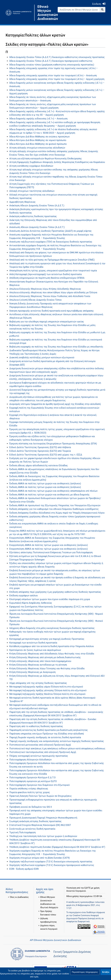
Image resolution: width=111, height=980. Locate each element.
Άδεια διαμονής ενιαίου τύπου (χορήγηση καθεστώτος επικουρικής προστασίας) (52, 65)
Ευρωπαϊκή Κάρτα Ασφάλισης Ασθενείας (31, 603)
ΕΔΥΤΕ (88, 888)
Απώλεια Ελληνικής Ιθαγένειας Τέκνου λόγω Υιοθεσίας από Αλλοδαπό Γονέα (50, 296)
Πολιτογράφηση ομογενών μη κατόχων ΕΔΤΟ (33, 781)
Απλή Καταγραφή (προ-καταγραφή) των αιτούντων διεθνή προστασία (46, 274)
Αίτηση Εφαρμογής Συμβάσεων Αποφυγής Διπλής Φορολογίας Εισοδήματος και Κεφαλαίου (57, 162)
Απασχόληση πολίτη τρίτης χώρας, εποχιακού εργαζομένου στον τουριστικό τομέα (53, 271)
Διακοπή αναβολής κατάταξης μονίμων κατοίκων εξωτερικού (42, 357)
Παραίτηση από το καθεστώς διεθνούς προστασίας (36, 726)
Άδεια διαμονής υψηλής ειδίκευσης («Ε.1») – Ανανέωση (39, 119)
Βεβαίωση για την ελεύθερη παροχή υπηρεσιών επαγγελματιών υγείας (47, 322)
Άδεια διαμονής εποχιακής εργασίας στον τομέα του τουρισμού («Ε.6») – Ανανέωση (53, 75)
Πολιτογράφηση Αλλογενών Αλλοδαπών (31, 760)
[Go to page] (102, 10)
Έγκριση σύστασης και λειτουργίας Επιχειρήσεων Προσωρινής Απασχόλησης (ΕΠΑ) (53, 444)
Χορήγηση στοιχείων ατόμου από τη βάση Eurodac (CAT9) (40, 858)
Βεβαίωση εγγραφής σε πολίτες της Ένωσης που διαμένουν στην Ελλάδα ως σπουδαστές (56, 347)
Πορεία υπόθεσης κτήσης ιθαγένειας (29, 789)
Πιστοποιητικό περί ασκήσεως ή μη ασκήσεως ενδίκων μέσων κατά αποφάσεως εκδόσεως (57, 749)
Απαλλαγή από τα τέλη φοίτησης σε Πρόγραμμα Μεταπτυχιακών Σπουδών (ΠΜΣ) (52, 260)
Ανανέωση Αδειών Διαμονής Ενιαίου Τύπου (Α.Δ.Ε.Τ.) (37, 227)
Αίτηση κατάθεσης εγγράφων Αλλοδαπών (31, 166)
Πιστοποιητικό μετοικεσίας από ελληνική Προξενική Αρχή (40, 745)
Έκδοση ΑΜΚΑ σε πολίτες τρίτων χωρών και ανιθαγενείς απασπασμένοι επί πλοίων (53, 491)
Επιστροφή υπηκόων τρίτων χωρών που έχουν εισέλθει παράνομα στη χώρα (50, 599)
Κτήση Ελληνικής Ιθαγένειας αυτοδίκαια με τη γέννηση (38, 665)
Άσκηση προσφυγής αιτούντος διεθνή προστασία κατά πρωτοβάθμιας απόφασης (52, 311)
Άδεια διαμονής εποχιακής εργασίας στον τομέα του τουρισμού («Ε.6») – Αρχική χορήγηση (57, 79)
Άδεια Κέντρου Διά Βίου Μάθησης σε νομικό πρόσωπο (38, 140)
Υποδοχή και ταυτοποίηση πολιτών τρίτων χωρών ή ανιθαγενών (43, 836)
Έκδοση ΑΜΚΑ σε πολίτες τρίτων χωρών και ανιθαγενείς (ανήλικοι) (45, 484)
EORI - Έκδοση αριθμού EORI (24, 869)
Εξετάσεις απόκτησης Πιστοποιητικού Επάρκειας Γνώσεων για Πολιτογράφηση (51, 552)
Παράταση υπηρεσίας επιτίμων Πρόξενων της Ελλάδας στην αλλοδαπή (47, 734)
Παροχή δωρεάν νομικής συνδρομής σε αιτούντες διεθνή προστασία (45, 737)
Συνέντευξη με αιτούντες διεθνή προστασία (32, 829)
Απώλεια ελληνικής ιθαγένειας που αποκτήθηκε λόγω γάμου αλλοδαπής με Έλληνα (53, 292)
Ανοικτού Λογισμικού (76, 891)
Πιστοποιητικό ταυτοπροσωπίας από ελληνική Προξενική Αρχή (43, 752)
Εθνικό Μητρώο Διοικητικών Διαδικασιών (45, 13)
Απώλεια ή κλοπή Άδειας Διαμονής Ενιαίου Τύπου (36, 300)
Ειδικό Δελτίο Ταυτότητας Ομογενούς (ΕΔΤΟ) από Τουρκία (40, 451)
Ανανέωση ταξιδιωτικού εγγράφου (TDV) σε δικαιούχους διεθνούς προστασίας (51, 242)
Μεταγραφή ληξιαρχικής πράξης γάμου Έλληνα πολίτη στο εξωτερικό (46, 687)
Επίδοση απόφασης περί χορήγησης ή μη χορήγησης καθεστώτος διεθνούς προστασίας (55, 592)
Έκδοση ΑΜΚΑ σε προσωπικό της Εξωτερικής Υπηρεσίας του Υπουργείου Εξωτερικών (55, 505)
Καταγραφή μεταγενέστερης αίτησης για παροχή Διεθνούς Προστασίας (47, 639)
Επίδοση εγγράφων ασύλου (24, 596)
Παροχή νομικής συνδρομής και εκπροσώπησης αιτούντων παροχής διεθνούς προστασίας (57, 741)
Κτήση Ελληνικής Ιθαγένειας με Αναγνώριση (33, 672)
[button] (85, 972)
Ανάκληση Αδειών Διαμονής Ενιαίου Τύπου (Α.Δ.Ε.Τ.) (37, 206)
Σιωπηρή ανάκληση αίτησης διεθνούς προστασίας (35, 821)
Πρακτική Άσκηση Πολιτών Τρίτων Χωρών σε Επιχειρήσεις (41, 796)
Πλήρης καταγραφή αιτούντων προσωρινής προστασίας (39, 756)
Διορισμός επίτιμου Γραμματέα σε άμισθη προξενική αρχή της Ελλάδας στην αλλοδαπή (55, 404)
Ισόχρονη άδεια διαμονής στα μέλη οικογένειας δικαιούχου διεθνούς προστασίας (52, 628)
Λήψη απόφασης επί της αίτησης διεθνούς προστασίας (38, 683)
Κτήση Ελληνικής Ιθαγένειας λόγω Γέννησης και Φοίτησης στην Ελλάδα (47, 668)
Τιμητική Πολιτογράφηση (23, 832)
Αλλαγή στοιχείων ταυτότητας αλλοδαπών (32, 191)
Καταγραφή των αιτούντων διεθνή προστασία (33, 643)
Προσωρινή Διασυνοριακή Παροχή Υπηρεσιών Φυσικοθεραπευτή (43, 818)
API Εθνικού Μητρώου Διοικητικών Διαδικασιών (55, 940)
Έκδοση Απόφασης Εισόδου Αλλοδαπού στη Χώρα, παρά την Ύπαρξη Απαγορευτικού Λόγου (57, 513)
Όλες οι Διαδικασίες (19, 897)
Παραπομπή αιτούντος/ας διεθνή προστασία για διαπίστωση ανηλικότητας (49, 730)
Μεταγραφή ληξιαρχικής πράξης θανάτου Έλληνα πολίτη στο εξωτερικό (47, 694)
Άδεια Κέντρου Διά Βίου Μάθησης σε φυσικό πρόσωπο (38, 144)
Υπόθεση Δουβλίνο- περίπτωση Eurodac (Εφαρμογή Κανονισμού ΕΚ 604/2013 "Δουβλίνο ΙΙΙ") (57, 847)
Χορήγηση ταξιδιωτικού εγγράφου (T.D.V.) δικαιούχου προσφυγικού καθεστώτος (52, 865)
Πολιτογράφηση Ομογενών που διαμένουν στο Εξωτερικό (40, 785)
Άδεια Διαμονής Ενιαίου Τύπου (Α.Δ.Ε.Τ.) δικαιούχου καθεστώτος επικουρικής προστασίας (57, 57)
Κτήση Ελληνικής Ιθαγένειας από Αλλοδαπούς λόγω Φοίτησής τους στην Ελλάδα (52, 654)
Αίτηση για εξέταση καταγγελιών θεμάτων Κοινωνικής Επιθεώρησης (46, 159)
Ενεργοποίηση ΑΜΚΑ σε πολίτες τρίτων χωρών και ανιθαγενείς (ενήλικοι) (49, 549)
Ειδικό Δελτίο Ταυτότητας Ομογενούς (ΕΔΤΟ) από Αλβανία (40, 447)
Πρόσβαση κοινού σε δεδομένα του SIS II (31, 807)
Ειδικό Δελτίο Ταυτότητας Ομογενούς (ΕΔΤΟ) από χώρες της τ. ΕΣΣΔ (46, 455)
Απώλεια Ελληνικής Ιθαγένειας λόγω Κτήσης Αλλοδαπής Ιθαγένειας (45, 289)
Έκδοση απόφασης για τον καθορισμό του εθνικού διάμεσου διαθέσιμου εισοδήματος (54, 509)
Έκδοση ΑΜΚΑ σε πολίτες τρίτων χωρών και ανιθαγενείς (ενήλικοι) (45, 487)
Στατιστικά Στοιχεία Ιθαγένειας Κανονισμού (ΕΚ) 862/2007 (40, 825)
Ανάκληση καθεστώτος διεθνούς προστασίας (33, 216)
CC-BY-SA (98, 896)
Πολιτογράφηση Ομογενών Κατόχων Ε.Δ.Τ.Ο (33, 777)
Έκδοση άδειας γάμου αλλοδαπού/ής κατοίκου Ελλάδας (39, 465)
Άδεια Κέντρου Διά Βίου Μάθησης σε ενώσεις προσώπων (40, 137)
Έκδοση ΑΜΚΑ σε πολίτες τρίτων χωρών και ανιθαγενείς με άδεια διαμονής (50, 495)
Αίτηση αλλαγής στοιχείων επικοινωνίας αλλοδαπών (37, 148)
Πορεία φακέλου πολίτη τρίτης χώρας (30, 792)
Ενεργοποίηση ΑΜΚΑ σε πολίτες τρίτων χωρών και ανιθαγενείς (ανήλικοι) (49, 545)
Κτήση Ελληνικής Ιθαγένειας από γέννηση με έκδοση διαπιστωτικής (45, 657)
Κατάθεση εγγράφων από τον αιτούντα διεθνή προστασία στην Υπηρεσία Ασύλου (52, 646)
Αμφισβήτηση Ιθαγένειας (22, 202)
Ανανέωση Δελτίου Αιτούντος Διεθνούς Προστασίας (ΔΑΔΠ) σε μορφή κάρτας (51, 231)
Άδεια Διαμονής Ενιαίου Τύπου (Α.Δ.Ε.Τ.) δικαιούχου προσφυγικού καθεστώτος (51, 61)
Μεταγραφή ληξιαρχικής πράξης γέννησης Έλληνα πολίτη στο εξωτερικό (48, 690)
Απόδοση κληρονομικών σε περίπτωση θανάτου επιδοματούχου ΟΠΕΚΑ (47, 278)
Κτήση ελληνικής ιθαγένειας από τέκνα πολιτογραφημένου (40, 661)
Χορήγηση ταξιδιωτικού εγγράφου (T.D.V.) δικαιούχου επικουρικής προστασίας (51, 862)
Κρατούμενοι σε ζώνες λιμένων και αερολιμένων (35, 650)
